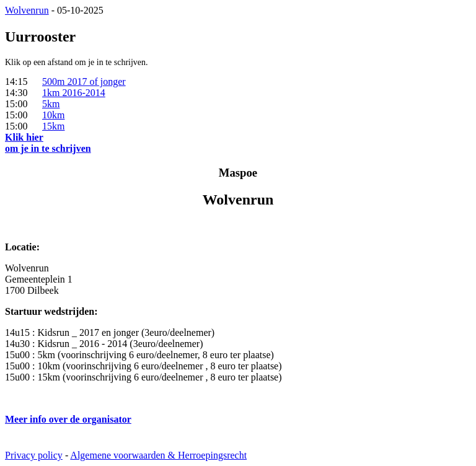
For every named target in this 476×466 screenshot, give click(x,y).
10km (53, 115)
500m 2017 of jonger (84, 81)
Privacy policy (34, 455)
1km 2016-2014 (74, 93)
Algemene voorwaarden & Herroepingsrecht (158, 455)
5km (51, 104)
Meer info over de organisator (68, 419)
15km (53, 126)
